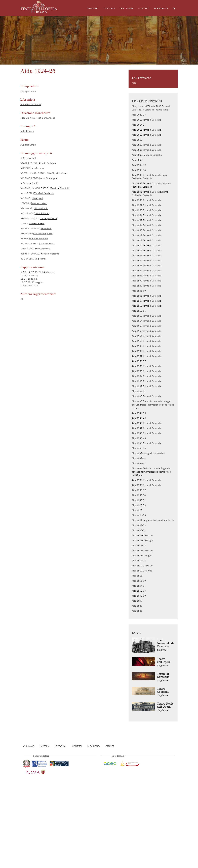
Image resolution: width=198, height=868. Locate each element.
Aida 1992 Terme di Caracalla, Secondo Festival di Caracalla (151, 185)
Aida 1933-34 (139, 495)
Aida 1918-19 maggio (143, 541)
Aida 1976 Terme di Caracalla (147, 251)
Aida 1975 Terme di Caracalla (147, 256)
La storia (109, 9)
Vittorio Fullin (41, 208)
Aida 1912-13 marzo (142, 566)
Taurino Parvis (47, 244)
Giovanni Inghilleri (43, 234)
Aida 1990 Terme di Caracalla (147, 200)
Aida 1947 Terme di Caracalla (147, 428)
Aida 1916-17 (139, 546)
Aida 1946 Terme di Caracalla (147, 433)
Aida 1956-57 (139, 361)
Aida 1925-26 (139, 515)
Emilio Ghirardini (39, 239)
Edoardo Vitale (28, 118)
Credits (110, 746)
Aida (134, 83)
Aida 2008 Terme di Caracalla (147, 145)
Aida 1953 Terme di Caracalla (147, 381)
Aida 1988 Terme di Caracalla (147, 210)
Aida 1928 (137, 510)
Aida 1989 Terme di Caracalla (147, 205)
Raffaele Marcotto (50, 254)
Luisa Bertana (37, 168)
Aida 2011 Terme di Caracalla (147, 130)
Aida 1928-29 (139, 505)
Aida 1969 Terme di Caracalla (147, 286)
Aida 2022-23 (139, 115)
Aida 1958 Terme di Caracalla (147, 351)
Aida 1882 (137, 606)
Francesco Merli (39, 203)
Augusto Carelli (28, 145)
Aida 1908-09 (139, 581)
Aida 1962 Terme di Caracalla (147, 331)
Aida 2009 (137, 140)
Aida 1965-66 (139, 311)
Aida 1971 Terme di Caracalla (147, 276)
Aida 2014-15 (139, 125)
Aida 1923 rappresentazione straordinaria (153, 520)
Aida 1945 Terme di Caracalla (147, 443)
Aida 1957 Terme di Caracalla (147, 356)
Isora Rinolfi (32, 183)
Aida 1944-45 (139, 448)
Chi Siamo (93, 9)
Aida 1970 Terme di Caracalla (147, 281)
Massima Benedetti (60, 188)
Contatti (144, 9)
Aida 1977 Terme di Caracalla (147, 245)
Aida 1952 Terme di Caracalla (147, 386)
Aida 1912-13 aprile (142, 571)
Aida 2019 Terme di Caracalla (147, 120)
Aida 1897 (137, 601)
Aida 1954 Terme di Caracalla (147, 376)
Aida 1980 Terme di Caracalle (147, 230)
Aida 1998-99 (139, 165)
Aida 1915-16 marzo (142, 551)
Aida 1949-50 (139, 413)
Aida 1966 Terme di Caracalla (147, 306)
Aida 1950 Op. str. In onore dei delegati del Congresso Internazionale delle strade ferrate (153, 405)
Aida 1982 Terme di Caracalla (147, 220)
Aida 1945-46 (139, 438)
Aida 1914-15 (139, 561)
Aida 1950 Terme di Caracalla (147, 396)
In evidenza (161, 9)
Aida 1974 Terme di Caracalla (147, 261)
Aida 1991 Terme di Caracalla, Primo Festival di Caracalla (150, 194)
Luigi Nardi (40, 259)
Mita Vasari (62, 173)
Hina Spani (37, 198)
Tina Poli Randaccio (44, 193)
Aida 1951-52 (139, 391)
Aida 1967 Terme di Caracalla (147, 301)
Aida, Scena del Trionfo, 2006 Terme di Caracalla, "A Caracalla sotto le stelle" (151, 108)
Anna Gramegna (49, 178)
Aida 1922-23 (139, 525)
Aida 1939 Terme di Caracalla (147, 480)
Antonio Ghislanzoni (31, 105)
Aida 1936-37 (139, 490)
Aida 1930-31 (139, 500)
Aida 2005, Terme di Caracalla (147, 155)
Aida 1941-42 (139, 463)
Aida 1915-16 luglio (142, 556)
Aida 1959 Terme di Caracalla (147, 346)
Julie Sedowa (27, 131)
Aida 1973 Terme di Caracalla (147, 266)
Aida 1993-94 (139, 170)
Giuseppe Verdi (28, 91)
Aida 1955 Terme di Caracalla (147, 371)
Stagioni (162, 650)
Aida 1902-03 (139, 591)
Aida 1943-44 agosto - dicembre (148, 453)
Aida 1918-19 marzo (142, 536)
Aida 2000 (137, 160)
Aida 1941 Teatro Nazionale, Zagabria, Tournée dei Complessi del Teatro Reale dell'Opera (152, 472)
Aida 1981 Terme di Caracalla (147, 225)
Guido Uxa (45, 249)
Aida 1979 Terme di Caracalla (147, 235)
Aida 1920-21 (139, 530)
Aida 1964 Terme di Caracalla (147, 321)
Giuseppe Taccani (49, 219)
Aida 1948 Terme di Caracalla (147, 423)
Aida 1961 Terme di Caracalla (147, 336)
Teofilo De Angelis (46, 118)
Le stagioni (127, 9)
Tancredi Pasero (37, 224)
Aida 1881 (137, 611)
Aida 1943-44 (139, 458)
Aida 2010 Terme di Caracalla (147, 135)
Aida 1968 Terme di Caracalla (147, 296)
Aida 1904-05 (139, 586)
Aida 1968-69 (139, 291)
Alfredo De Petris (47, 163)
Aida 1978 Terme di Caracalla (147, 240)
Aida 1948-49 (139, 418)
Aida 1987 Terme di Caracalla (147, 215)
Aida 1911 (137, 576)
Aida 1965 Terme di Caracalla (147, 316)
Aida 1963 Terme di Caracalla (147, 326)
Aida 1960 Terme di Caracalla (147, 341)
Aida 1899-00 (139, 596)
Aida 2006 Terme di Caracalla (147, 150)
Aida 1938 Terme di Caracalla (147, 485)
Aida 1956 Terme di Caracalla (147, 366)
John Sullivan (42, 213)
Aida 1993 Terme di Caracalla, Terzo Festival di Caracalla (150, 177)
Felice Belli (31, 158)
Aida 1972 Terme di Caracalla (147, 271)
